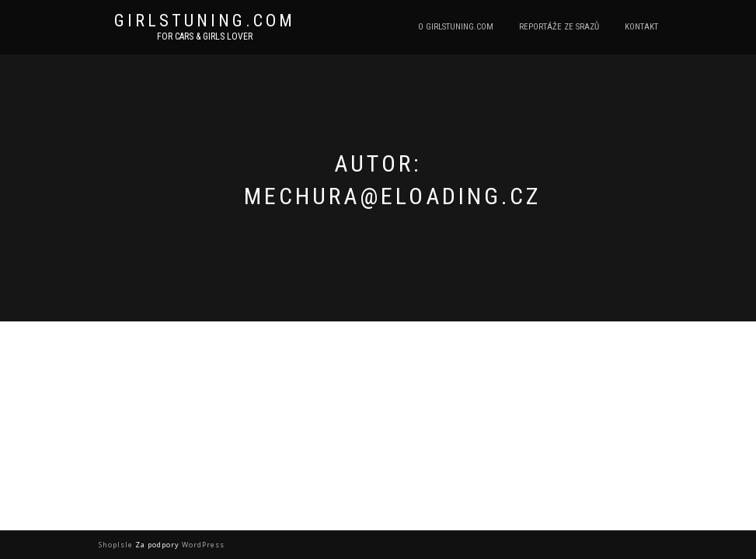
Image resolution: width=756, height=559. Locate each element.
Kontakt (641, 27)
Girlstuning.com (205, 21)
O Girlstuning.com (456, 27)
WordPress (202, 545)
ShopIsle (117, 545)
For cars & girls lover (205, 36)
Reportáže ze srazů (559, 27)
